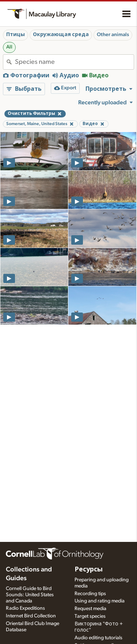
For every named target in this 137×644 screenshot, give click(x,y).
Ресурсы (89, 570)
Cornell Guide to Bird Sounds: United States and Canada (30, 595)
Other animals (113, 35)
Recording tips (90, 594)
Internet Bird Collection (31, 616)
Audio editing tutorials (98, 638)
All (9, 47)
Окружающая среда (61, 35)
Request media (90, 609)
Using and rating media (100, 601)
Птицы (16, 35)
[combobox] (74, 62)
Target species (90, 616)
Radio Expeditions (25, 608)
